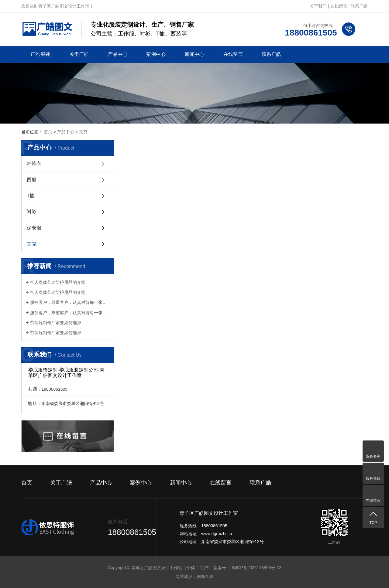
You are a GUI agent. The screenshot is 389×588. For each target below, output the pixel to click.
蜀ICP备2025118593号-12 (256, 568)
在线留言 (339, 6)
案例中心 (156, 54)
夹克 (83, 132)
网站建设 (184, 576)
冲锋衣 (34, 163)
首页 (48, 132)
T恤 (31, 196)
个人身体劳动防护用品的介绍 (58, 282)
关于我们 (318, 6)
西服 (32, 180)
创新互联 (205, 576)
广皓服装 (40, 54)
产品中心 (118, 54)
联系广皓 (359, 6)
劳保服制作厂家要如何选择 (56, 323)
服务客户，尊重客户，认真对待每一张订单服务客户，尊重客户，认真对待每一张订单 (70, 302)
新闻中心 (194, 54)
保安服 (34, 228)
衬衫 (32, 212)
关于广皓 (79, 54)
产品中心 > (68, 132)
